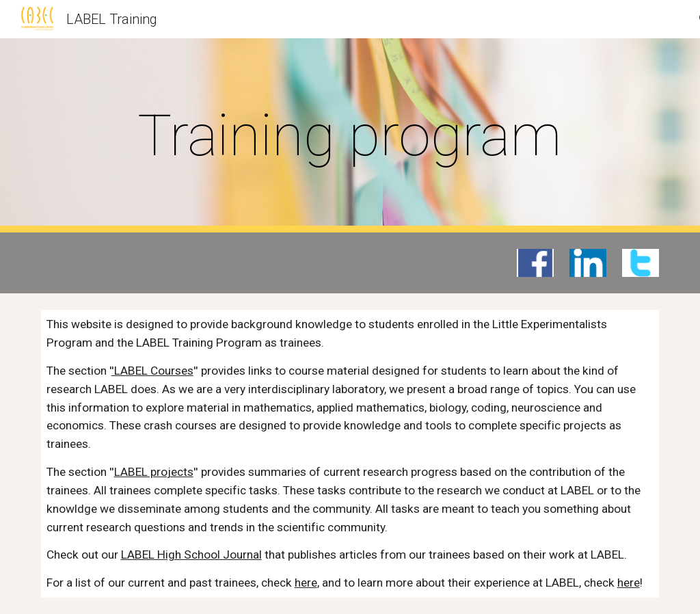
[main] (350, 136)
